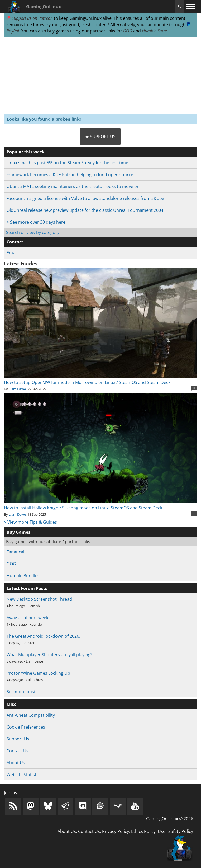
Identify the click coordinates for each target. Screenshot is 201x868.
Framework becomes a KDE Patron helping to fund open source (70, 175)
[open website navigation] (190, 6)
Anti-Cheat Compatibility (31, 715)
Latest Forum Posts (27, 588)
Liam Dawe (17, 389)
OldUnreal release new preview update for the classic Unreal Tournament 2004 (85, 210)
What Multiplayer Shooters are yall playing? (49, 655)
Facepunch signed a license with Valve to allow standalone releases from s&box (85, 198)
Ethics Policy (143, 831)
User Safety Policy (175, 831)
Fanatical (15, 552)
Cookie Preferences (26, 727)
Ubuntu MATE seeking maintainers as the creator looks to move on (73, 186)
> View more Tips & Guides (30, 522)
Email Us (15, 253)
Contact (15, 242)
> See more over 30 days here (36, 222)
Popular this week (26, 152)
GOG (128, 31)
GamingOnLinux (44, 7)
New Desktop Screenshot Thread (39, 599)
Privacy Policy (116, 831)
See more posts (22, 692)
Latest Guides (21, 264)
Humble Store (154, 31)
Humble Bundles (23, 576)
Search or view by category (33, 232)
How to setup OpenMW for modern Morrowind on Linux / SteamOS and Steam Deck (100, 379)
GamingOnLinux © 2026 (170, 819)
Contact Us (18, 751)
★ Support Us (100, 137)
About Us (16, 763)
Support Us (18, 739)
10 (194, 388)
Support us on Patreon (30, 18)
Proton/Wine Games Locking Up (38, 673)
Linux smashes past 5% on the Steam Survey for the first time (67, 163)
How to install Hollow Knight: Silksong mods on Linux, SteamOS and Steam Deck (100, 505)
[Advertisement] (100, 76)
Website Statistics (24, 775)
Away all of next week (27, 618)
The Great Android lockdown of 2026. (43, 636)
